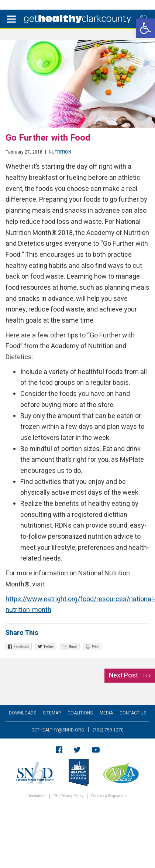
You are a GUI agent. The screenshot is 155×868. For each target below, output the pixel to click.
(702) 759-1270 (108, 730)
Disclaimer (37, 796)
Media (106, 713)
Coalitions (80, 713)
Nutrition (60, 152)
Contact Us (133, 713)
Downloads (23, 713)
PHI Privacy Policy (68, 796)
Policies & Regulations (109, 796)
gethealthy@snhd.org (58, 730)
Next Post (130, 675)
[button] (145, 28)
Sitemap (52, 713)
